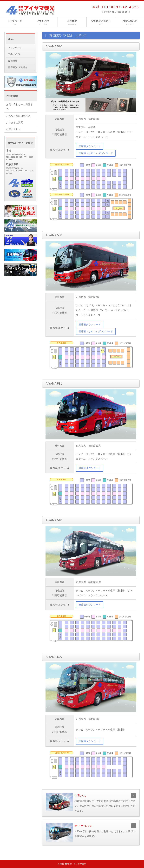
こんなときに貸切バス (18, 116)
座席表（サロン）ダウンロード (96, 153)
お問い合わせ (130, 22)
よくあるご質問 (15, 122)
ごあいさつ (43, 22)
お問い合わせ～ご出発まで (19, 107)
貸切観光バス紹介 (101, 22)
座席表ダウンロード (90, 146)
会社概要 (72, 22)
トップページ (14, 22)
